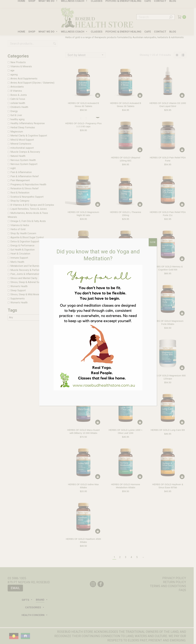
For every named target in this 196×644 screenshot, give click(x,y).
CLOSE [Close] (153, 242)
